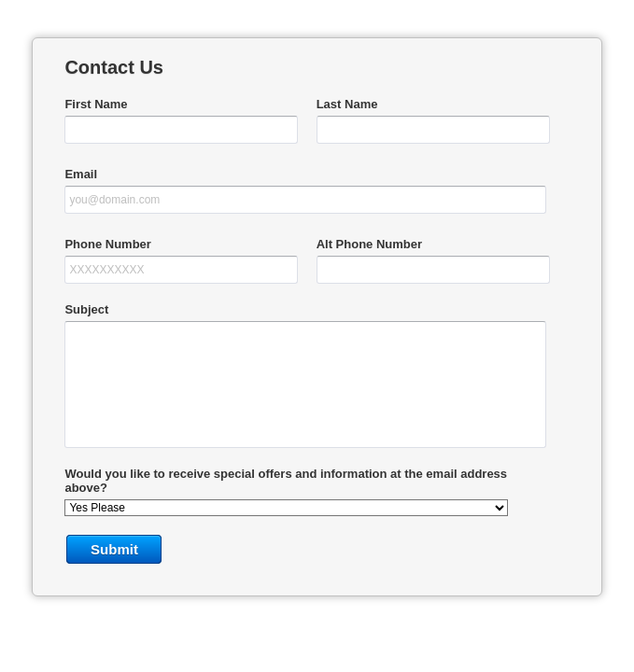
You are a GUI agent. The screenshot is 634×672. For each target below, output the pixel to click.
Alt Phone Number (369, 244)
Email (81, 174)
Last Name (347, 104)
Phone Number (107, 244)
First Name (96, 104)
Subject (86, 309)
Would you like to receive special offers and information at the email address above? (286, 481)
